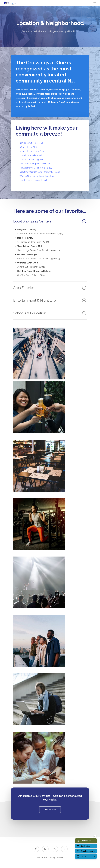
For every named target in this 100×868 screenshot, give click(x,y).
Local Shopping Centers (50, 221)
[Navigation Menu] (95, 3)
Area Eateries (50, 288)
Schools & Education (50, 313)
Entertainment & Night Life (50, 300)
